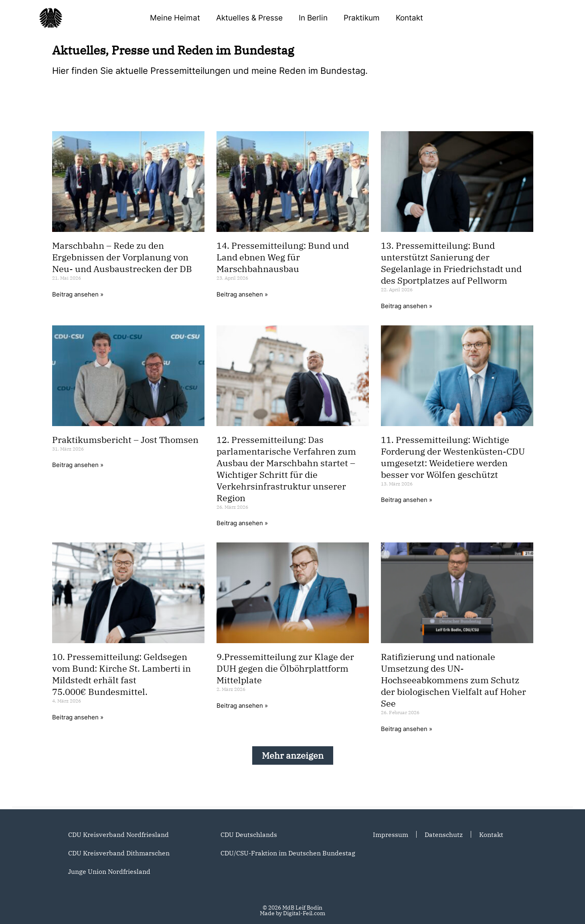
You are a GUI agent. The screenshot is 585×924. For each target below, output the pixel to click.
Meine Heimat (175, 18)
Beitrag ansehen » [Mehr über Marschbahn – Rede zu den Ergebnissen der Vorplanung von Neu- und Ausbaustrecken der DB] (78, 294)
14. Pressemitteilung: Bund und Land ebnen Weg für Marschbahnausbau (283, 257)
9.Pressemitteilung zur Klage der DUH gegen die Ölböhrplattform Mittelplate (285, 668)
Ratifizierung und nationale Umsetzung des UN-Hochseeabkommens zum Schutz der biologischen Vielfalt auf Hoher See (453, 680)
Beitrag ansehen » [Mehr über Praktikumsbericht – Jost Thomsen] (78, 465)
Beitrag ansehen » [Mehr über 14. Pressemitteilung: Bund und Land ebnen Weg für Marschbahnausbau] (242, 294)
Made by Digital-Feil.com (292, 913)
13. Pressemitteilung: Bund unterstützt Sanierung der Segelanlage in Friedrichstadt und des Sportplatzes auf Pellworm (451, 263)
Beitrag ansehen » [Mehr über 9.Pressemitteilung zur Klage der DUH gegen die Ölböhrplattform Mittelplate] (242, 706)
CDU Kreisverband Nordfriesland (118, 835)
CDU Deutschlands (249, 835)
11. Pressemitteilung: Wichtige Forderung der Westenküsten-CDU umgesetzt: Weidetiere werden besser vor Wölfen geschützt (453, 457)
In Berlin (313, 18)
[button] (293, 755)
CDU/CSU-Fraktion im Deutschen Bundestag (288, 853)
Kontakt (409, 18)
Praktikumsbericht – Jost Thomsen (125, 440)
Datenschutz (444, 835)
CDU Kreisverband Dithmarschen (119, 853)
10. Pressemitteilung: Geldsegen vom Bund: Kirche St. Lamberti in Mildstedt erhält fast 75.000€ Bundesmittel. (121, 674)
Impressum (391, 835)
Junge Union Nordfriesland (109, 871)
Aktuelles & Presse (249, 18)
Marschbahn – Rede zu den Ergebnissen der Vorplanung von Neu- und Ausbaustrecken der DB (122, 257)
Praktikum (362, 18)
